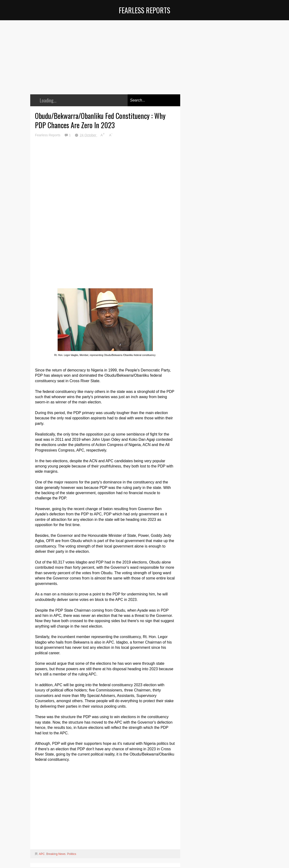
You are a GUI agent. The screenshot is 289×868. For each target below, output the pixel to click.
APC (42, 854)
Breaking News (56, 854)
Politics (72, 854)
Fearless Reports (144, 10)
